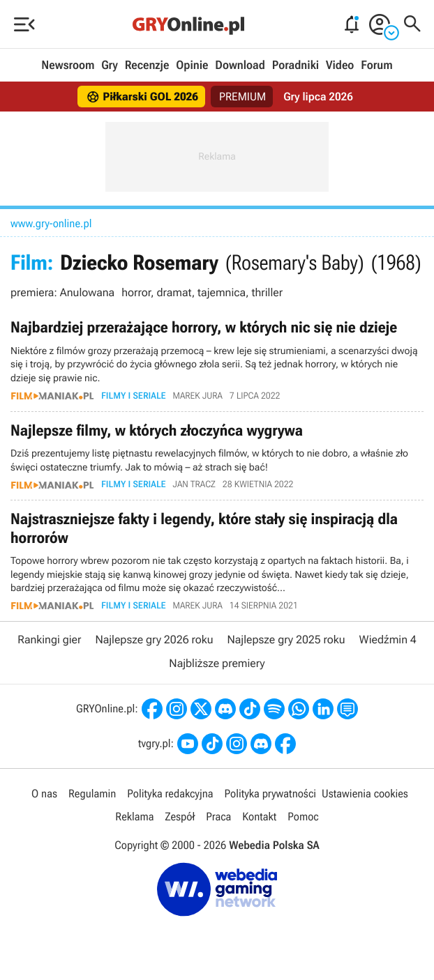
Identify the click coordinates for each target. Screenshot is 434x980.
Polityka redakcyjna (170, 794)
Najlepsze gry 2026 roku (154, 640)
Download (240, 66)
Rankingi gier (49, 640)
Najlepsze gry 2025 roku (286, 640)
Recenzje (147, 66)
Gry (110, 66)
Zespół (180, 817)
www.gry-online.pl (51, 223)
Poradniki (295, 66)
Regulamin (92, 794)
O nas (44, 794)
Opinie (192, 66)
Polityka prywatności (270, 794)
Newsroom (68, 66)
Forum (376, 66)
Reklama (134, 817)
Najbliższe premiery (217, 664)
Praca (218, 817)
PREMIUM (243, 97)
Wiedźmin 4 (388, 640)
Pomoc (303, 817)
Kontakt (259, 817)
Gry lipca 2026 (318, 97)
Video (340, 66)
